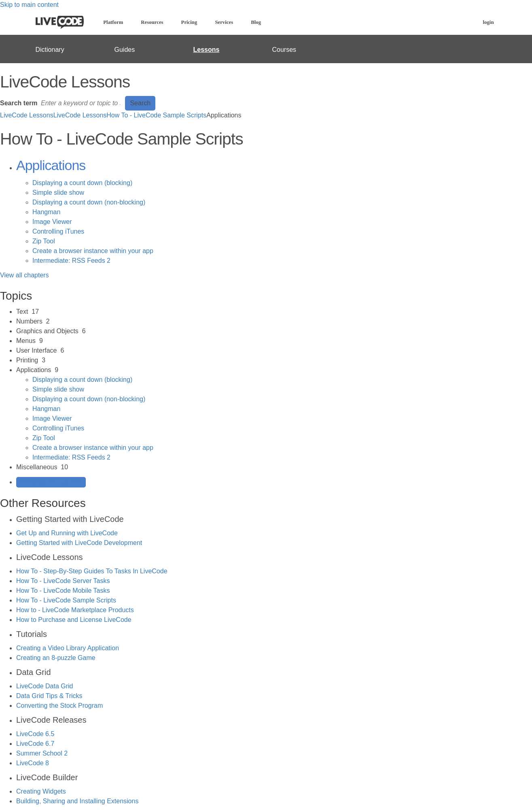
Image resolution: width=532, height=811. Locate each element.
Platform (113, 22)
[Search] (81, 103)
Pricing (189, 22)
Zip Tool (44, 241)
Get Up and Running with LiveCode (67, 533)
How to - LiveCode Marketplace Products (75, 610)
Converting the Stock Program (59, 706)
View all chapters (24, 275)
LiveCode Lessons (27, 115)
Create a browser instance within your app (93, 251)
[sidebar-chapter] (274, 312)
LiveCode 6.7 (35, 744)
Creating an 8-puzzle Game (56, 658)
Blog (256, 22)
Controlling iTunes (58, 231)
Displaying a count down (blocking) (82, 183)
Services (224, 22)
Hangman (46, 212)
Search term (19, 103)
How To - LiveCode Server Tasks (63, 581)
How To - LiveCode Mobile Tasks (63, 591)
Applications (51, 165)
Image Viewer (52, 222)
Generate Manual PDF (51, 482)
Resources (152, 22)
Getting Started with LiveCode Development (79, 543)
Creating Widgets (41, 791)
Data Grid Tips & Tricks (49, 696)
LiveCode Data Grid (45, 686)
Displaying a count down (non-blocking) (89, 202)
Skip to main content (29, 5)
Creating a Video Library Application (68, 648)
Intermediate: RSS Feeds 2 (71, 261)
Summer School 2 (42, 753)
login (488, 22)
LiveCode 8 (33, 763)
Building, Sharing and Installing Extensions (77, 801)
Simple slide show (58, 193)
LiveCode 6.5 (35, 734)
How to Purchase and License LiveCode (74, 620)
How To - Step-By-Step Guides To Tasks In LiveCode (92, 571)
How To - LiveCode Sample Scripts (156, 115)
